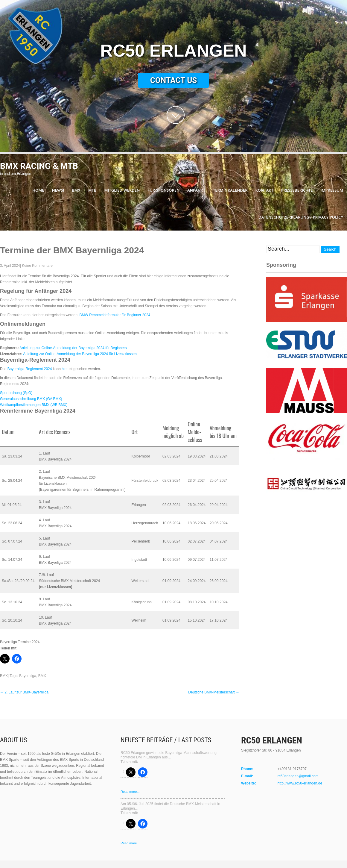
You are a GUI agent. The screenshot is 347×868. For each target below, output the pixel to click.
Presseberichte (297, 190)
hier (65, 369)
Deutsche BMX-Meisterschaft (214, 692)
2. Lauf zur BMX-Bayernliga (24, 692)
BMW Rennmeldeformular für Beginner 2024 (115, 315)
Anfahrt (196, 190)
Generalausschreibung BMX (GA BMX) (31, 399)
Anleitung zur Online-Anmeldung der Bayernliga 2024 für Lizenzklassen (80, 354)
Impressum (332, 190)
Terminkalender (230, 190)
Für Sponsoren (163, 190)
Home (38, 190)
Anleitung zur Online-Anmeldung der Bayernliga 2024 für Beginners (73, 348)
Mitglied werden (122, 190)
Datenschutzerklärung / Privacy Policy (301, 217)
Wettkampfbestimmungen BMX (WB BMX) (34, 405)
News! (58, 190)
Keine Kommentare (37, 266)
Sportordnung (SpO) (16, 393)
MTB (92, 190)
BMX (76, 190)
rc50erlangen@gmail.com (298, 776)
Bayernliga (28, 676)
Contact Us (174, 80)
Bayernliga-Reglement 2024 (30, 369)
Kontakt (264, 190)
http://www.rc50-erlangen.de (300, 783)
